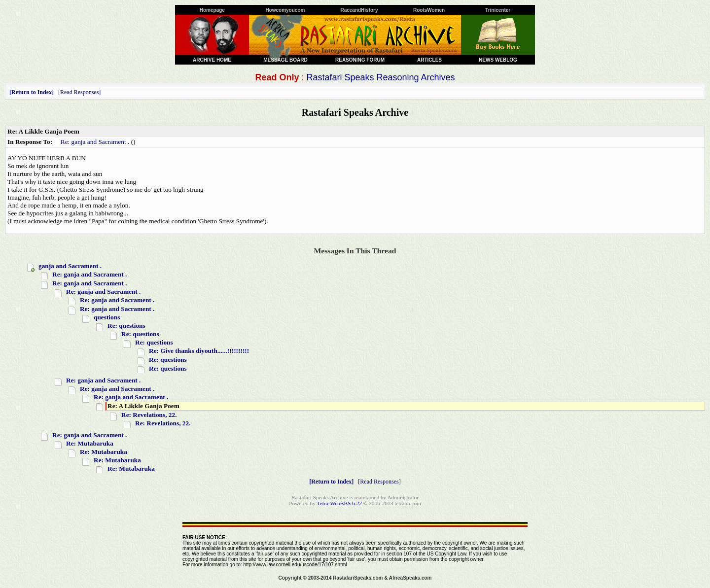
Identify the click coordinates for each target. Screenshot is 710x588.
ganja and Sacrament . (70, 266)
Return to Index (32, 92)
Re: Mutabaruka (90, 443)
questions (107, 317)
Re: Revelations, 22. (149, 415)
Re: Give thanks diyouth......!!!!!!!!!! (199, 351)
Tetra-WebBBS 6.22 (339, 503)
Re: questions (126, 326)
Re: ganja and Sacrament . (95, 142)
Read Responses (79, 92)
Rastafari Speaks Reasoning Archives (380, 77)
